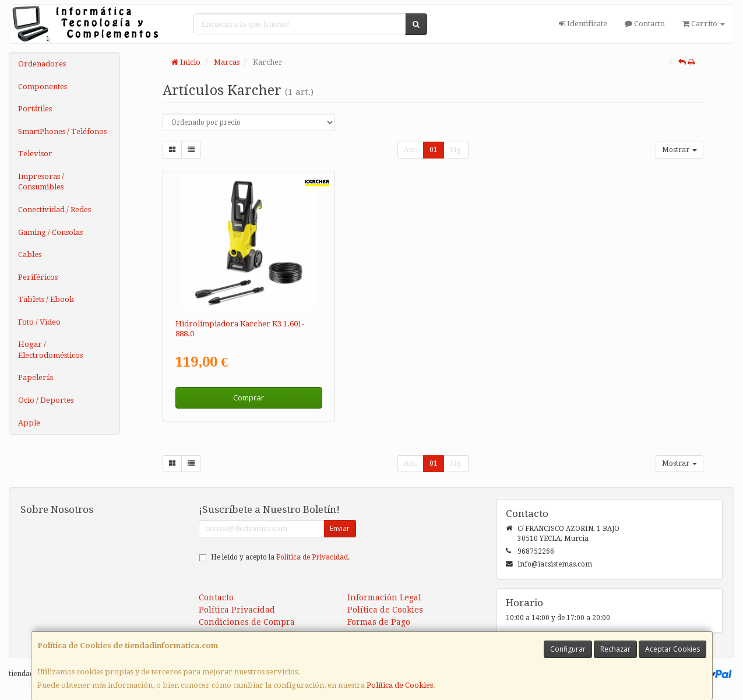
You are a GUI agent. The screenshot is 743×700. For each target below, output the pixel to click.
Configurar (568, 649)
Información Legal (384, 597)
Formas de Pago (379, 622)
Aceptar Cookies (672, 649)
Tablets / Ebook (46, 299)
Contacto (645, 24)
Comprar (249, 398)
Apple (29, 423)
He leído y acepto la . (280, 557)
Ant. (411, 150)
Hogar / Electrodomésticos (50, 350)
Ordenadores (42, 64)
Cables (30, 254)
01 (434, 150)
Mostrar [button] (679, 150)
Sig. (456, 150)
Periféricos (38, 277)
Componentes (43, 87)
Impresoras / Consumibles (41, 182)
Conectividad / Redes (54, 210)
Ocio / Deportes (46, 400)
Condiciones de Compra (247, 622)
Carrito (704, 24)
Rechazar (615, 649)
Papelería (36, 377)
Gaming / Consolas (50, 232)
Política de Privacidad (312, 557)
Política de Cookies (400, 685)
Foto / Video (39, 322)
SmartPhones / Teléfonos (62, 131)
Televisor (35, 154)
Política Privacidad (237, 610)
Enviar (340, 528)
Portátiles (35, 109)
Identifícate (583, 24)
